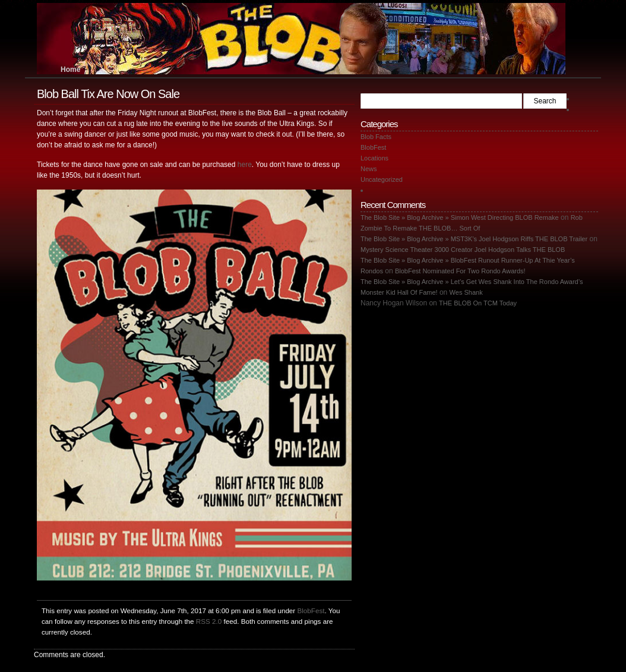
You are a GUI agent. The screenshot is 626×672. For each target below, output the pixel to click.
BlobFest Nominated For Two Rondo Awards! (460, 271)
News (369, 169)
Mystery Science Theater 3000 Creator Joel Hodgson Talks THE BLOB (463, 250)
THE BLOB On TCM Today (478, 303)
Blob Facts (376, 137)
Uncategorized (382, 179)
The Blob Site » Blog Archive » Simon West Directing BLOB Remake (460, 217)
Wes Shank (466, 292)
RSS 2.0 (209, 621)
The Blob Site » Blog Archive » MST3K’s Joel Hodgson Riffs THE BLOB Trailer (474, 239)
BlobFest (311, 611)
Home (70, 70)
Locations (374, 158)
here (245, 165)
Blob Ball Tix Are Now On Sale (108, 94)
